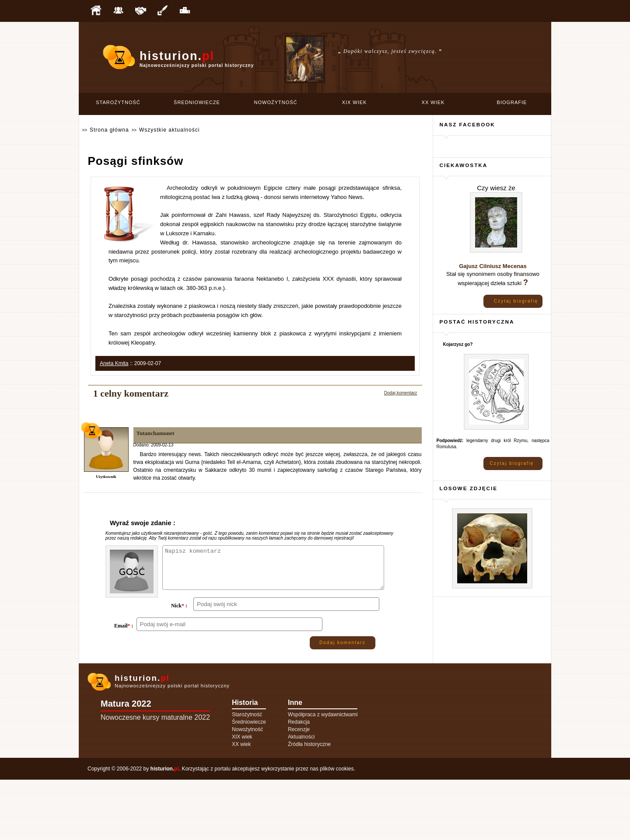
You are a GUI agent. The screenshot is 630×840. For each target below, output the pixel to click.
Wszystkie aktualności (169, 130)
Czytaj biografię (516, 301)
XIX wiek (355, 102)
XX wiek (433, 102)
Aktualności (301, 797)
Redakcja (299, 782)
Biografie (512, 102)
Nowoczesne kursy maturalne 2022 (155, 778)
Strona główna (109, 130)
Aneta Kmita (114, 363)
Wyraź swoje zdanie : (143, 523)
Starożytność (118, 102)
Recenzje (299, 790)
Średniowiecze (197, 102)
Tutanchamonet (156, 433)
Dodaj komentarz (401, 393)
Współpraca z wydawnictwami (323, 775)
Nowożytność (276, 102)
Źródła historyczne (309, 805)
